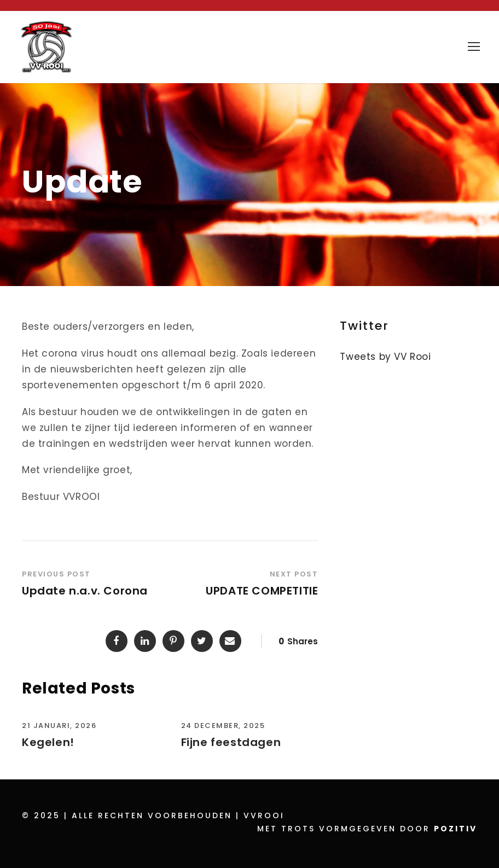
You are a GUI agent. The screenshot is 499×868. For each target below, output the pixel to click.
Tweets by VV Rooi (385, 357)
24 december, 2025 (223, 726)
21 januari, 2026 (59, 726)
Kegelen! (48, 742)
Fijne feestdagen (231, 742)
